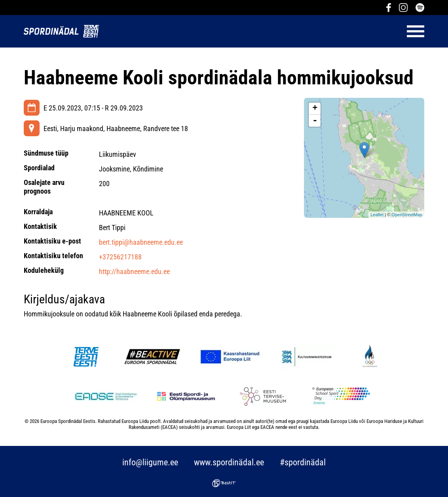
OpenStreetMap (407, 215)
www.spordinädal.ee (229, 462)
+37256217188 (120, 257)
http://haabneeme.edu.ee (134, 271)
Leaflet (377, 215)
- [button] (315, 121)
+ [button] (315, 109)
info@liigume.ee (150, 462)
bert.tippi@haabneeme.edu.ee (141, 242)
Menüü (266, 31)
